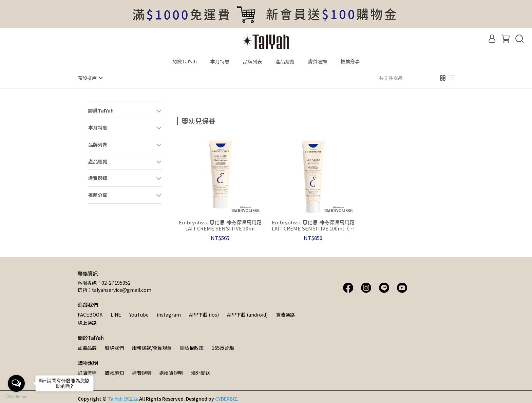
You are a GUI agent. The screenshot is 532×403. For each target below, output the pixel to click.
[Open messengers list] (16, 383)
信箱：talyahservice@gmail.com (115, 289)
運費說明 (141, 372)
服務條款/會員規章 (152, 347)
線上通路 (87, 322)
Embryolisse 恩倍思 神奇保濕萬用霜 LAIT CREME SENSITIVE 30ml (220, 225)
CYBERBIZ (226, 398)
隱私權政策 (192, 347)
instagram (169, 314)
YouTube (139, 314)
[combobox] (189, 120)
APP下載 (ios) (204, 314)
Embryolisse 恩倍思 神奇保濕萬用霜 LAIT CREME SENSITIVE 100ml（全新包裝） (313, 225)
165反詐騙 (223, 347)
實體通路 (285, 314)
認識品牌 (87, 347)
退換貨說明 (171, 372)
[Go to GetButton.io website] (16, 396)
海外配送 (201, 372)
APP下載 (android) (247, 314)
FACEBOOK (90, 314)
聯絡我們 (114, 347)
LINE (116, 314)
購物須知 (114, 372)
